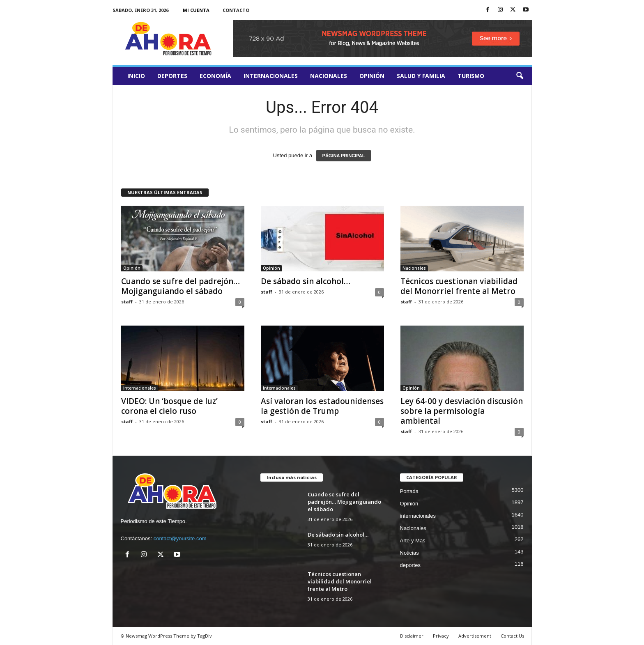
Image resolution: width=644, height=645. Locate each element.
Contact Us (512, 636)
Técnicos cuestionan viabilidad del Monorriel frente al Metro (459, 286)
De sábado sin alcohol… (306, 281)
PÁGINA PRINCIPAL (344, 156)
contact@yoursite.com (180, 538)
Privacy (441, 636)
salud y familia (421, 76)
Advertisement (475, 636)
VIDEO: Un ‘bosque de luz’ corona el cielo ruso (169, 406)
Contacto (236, 10)
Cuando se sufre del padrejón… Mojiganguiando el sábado (181, 286)
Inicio (136, 76)
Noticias (409, 553)
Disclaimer (412, 636)
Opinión (372, 76)
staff (127, 302)
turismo (471, 76)
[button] (520, 76)
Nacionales (329, 76)
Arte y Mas (413, 541)
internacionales (271, 76)
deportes (172, 76)
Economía (215, 76)
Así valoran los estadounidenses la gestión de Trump (322, 406)
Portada (409, 491)
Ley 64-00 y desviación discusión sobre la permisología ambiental (462, 411)
